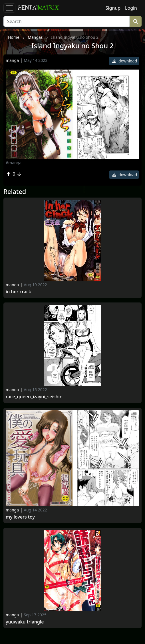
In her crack (18, 292)
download (125, 61)
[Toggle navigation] (9, 8)
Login (131, 8)
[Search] (67, 21)
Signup (113, 8)
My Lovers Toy (20, 517)
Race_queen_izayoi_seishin (34, 397)
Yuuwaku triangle (25, 622)
